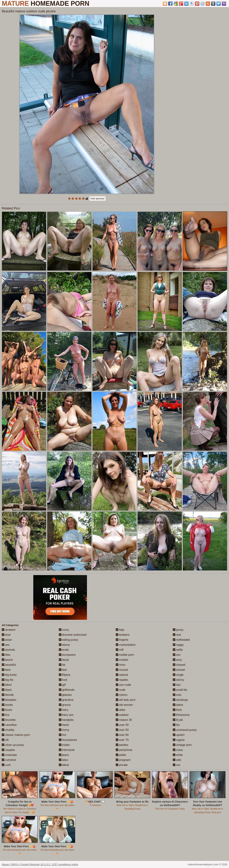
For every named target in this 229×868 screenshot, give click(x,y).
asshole (8, 650)
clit (5, 740)
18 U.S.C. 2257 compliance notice (59, 864)
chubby (8, 730)
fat (62, 665)
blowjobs (9, 700)
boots (7, 710)
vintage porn (182, 745)
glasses (65, 695)
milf (120, 650)
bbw (6, 655)
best (6, 670)
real (177, 635)
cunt (6, 765)
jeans (64, 755)
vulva (178, 750)
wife (177, 760)
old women (124, 705)
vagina (179, 740)
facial (64, 660)
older (121, 710)
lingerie (122, 640)
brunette (9, 720)
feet (63, 670)
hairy (64, 710)
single (178, 675)
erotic (64, 650)
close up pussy (13, 745)
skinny (179, 680)
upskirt (179, 735)
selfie (178, 650)
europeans (67, 655)
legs (120, 630)
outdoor (122, 715)
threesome (181, 715)
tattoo (178, 705)
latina (64, 765)
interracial (67, 750)
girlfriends (67, 690)
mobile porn (125, 655)
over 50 (122, 730)
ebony (64, 645)
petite (121, 755)
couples (8, 750)
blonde (8, 695)
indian (64, 745)
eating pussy (69, 640)
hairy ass (66, 715)
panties (122, 745)
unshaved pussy (185, 730)
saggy (178, 645)
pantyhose (124, 750)
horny (64, 730)
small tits (180, 690)
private (122, 765)
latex (64, 760)
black (7, 690)
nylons (122, 695)
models (122, 660)
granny (65, 705)
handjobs (66, 720)
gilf (62, 685)
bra (6, 715)
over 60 (122, 735)
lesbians (123, 635)
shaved (179, 665)
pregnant (123, 760)
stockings (180, 700)
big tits (8, 680)
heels (64, 725)
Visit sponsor (98, 198)
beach (7, 660)
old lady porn (126, 700)
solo (177, 695)
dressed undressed (73, 635)
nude (121, 690)
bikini (7, 685)
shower (179, 670)
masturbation (126, 645)
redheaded (181, 640)
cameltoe (9, 725)
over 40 (122, 725)
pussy (178, 630)
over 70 (122, 740)
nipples (122, 680)
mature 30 (124, 720)
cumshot (9, 760)
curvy (64, 630)
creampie (9, 755)
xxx (177, 765)
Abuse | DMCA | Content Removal (21, 864)
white (178, 755)
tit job (178, 720)
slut (177, 685)
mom (121, 665)
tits (176, 725)
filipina (65, 675)
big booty (9, 675)
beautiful (9, 665)
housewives (68, 740)
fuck (63, 680)
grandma (66, 700)
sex (177, 655)
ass (6, 645)
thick (177, 710)
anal (6, 635)
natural (122, 675)
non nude (123, 685)
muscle (122, 670)
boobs (7, 705)
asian (7, 640)
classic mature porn (16, 735)
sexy (177, 660)
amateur (9, 630)
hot (63, 735)
